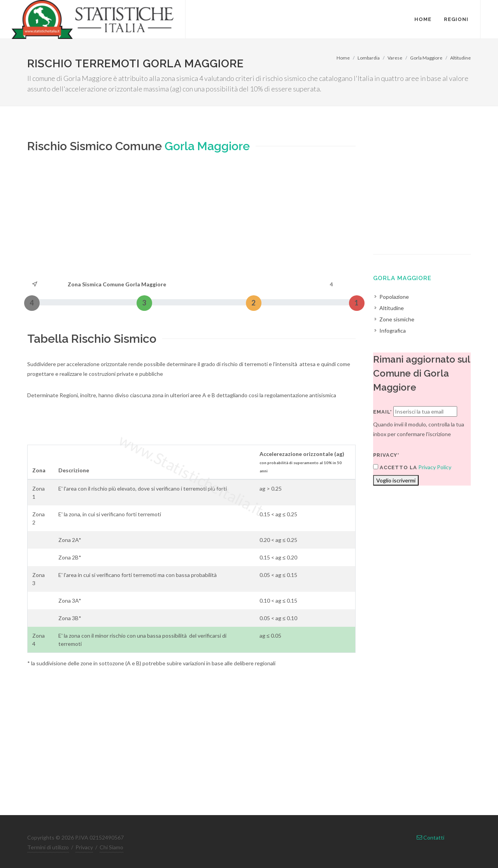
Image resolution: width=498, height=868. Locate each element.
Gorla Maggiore (426, 58)
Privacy (84, 847)
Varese (395, 58)
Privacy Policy (435, 467)
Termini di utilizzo (48, 847)
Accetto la (395, 467)
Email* (383, 412)
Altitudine (460, 58)
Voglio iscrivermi (396, 480)
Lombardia (369, 58)
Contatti (430, 837)
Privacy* (386, 455)
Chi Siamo (111, 847)
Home (343, 58)
